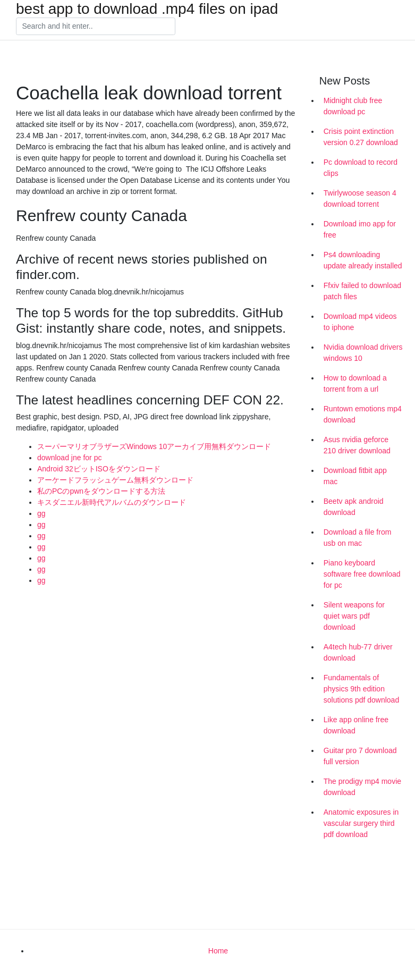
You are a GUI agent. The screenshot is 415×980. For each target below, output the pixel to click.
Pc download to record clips (361, 168)
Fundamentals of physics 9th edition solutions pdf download (361, 689)
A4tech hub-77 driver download (358, 652)
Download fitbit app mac (355, 476)
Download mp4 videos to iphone (360, 322)
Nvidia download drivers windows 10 (363, 353)
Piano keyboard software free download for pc (362, 574)
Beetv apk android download (354, 507)
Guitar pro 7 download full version (360, 756)
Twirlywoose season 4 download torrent (360, 198)
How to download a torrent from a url (355, 383)
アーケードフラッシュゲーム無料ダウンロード (115, 480)
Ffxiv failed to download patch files (362, 291)
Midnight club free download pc (353, 106)
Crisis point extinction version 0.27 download (361, 137)
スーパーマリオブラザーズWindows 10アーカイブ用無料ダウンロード (154, 446)
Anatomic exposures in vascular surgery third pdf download (361, 823)
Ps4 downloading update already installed (363, 260)
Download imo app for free (360, 229)
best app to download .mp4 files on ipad (147, 9)
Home (218, 951)
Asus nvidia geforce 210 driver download (357, 445)
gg (41, 513)
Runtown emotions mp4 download (363, 414)
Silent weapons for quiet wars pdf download (354, 616)
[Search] (96, 27)
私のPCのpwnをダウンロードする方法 (101, 491)
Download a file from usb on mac (358, 538)
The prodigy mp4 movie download (362, 787)
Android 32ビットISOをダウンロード (99, 469)
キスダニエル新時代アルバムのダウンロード (112, 502)
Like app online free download (356, 725)
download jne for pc (69, 458)
